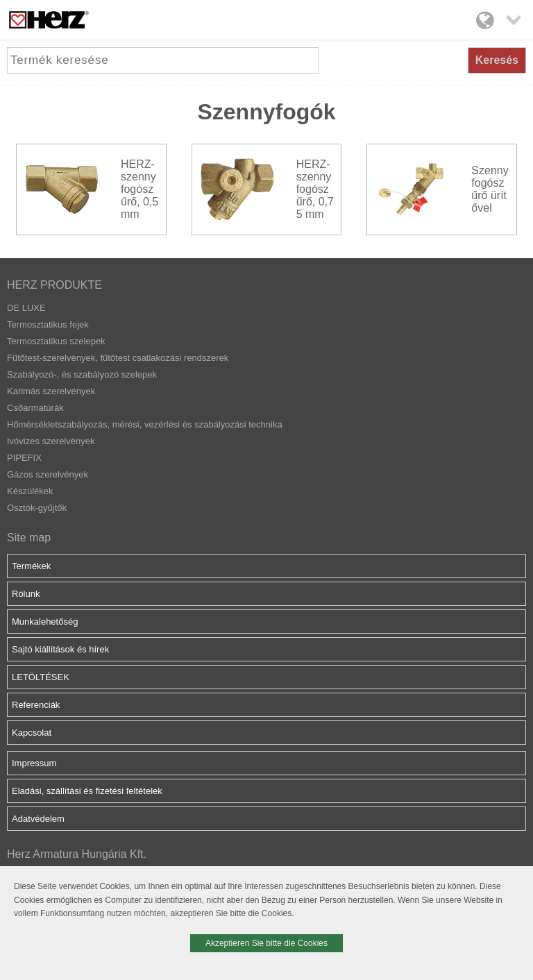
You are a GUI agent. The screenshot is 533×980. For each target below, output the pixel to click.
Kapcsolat (32, 733)
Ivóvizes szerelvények (51, 441)
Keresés (497, 60)
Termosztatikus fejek (48, 324)
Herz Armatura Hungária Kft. (77, 854)
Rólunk (26, 594)
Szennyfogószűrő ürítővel (490, 189)
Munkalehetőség (45, 622)
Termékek (31, 566)
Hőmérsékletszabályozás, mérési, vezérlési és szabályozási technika (145, 424)
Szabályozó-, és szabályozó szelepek (82, 374)
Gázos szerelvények (48, 474)
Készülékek (30, 491)
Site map (29, 538)
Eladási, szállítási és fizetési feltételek (87, 791)
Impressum (34, 763)
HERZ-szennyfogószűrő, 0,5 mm (139, 189)
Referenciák (36, 705)
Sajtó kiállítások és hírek (60, 649)
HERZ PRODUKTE (54, 285)
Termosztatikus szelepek (56, 341)
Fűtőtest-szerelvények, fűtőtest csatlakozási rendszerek (118, 358)
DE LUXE (26, 308)
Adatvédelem (38, 819)
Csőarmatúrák (35, 408)
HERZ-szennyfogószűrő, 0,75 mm (315, 189)
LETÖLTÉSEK (41, 677)
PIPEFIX (24, 458)
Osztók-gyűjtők (37, 508)
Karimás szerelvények (51, 391)
